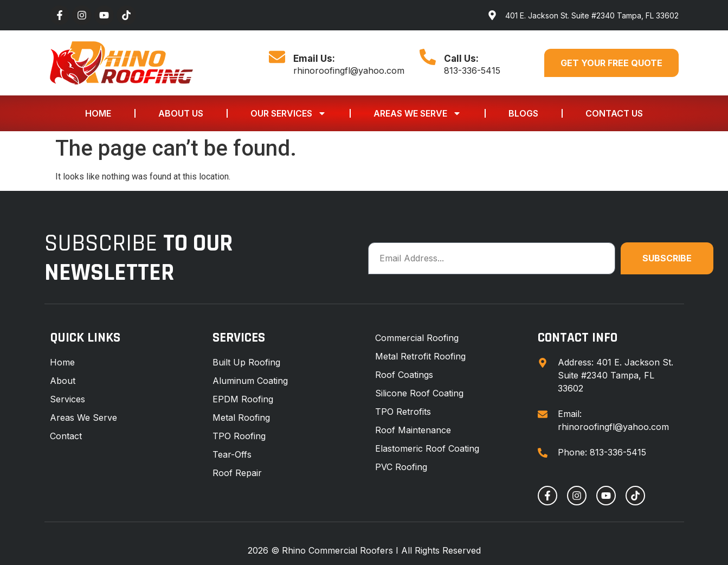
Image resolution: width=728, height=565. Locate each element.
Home (98, 113)
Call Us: (461, 59)
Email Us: (314, 59)
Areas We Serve (417, 113)
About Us (181, 113)
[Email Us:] (277, 57)
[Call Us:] (428, 57)
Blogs (523, 113)
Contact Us (614, 113)
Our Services (288, 113)
